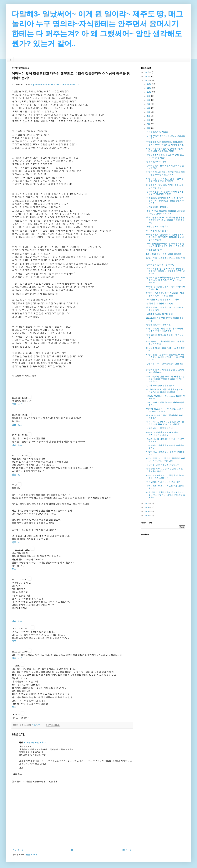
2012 (147, 515)
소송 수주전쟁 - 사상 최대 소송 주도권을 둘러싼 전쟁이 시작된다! (165, 330)
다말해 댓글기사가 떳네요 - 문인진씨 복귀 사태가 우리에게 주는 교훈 (166, 460)
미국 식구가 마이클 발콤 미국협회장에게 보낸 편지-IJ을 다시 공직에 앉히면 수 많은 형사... (166, 495)
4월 (149, 116)
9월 (149, 96)
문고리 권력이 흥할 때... (157, 207)
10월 (149, 92)
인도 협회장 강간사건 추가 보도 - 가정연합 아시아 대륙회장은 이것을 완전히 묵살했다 (165, 201)
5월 (149, 112)
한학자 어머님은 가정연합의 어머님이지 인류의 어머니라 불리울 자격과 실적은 (165, 143)
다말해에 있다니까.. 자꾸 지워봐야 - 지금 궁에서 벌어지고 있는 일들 (165, 294)
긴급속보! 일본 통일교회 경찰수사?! (163, 465)
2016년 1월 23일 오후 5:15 (36, 742)
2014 (147, 507)
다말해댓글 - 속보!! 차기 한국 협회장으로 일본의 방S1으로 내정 (165, 477)
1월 (149, 128)
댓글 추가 (17, 774)
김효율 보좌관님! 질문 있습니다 (161, 385)
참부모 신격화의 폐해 (156, 161)
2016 (147, 80)
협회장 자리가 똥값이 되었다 (160, 428)
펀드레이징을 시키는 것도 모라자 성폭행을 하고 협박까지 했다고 (165, 193)
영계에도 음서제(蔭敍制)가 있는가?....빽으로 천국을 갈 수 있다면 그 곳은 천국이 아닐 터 (166, 280)
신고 (20, 404)
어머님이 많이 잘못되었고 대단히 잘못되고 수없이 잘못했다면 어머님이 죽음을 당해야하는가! (165, 237)
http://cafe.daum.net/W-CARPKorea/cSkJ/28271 (55, 85)
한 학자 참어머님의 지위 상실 (160, 303)
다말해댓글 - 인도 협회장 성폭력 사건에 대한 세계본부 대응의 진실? (165, 150)
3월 (149, 120)
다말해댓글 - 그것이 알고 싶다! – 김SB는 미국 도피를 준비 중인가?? (165, 180)
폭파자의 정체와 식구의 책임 (160, 314)
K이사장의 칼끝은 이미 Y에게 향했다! (163, 254)
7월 (149, 104)
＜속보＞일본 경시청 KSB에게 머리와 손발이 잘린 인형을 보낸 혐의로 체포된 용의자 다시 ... (166, 271)
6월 (149, 108)
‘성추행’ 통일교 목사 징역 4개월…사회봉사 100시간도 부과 (165, 410)
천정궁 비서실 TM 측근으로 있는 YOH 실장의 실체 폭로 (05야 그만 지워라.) (165, 423)
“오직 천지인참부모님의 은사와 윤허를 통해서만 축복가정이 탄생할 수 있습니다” (165, 245)
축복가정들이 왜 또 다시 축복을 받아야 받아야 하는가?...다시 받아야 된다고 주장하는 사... (165, 220)
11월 (149, 88)
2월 (149, 124)
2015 (147, 503)
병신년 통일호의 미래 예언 (158, 324)
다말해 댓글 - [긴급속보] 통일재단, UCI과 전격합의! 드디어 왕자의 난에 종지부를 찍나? (165, 357)
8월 (149, 100)
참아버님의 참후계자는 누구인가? (162, 265)
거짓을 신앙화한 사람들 (157, 132)
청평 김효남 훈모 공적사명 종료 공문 (163, 482)
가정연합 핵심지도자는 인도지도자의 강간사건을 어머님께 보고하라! (166, 173)
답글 (14, 404)
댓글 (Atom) (31, 854)
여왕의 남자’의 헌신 (155, 250)
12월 (149, 84)
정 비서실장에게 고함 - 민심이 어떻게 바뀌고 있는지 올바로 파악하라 (165, 391)
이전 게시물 (126, 850)
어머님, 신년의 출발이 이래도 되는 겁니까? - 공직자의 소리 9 (164, 434)
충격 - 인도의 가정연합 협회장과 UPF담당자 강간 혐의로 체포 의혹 (166, 212)
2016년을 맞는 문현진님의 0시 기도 (163, 299)
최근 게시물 (18, 850)
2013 (147, 511)
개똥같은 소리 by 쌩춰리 (157, 226)
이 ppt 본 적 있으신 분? (157, 231)
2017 (147, 76)
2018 (147, 72)
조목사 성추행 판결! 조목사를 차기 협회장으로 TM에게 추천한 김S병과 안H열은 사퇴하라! (165, 379)
